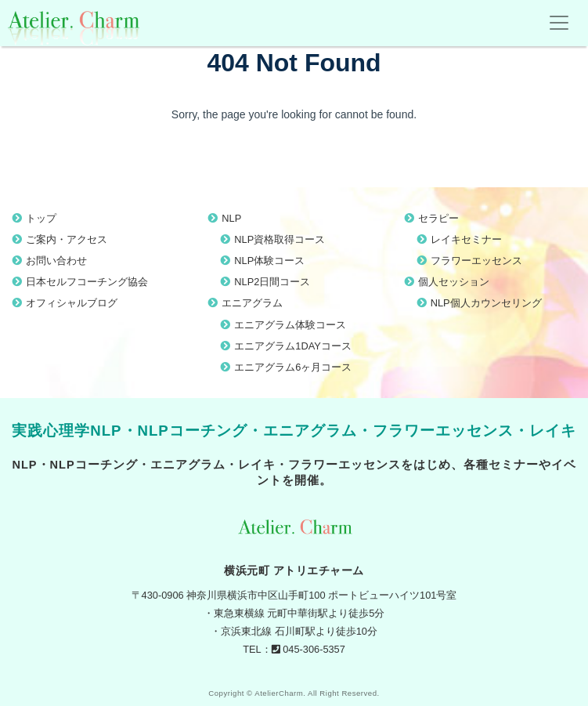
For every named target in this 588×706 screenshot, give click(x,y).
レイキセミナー (466, 239)
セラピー (438, 218)
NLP (231, 218)
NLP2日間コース (272, 282)
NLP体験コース (269, 261)
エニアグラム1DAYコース (292, 346)
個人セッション (454, 282)
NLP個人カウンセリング (486, 303)
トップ (41, 218)
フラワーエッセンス (476, 261)
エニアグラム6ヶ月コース (293, 367)
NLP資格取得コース (280, 239)
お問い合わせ (56, 261)
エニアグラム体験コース (290, 325)
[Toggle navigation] (559, 23)
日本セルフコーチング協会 (87, 282)
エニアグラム (252, 303)
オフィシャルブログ (72, 303)
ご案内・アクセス (67, 239)
